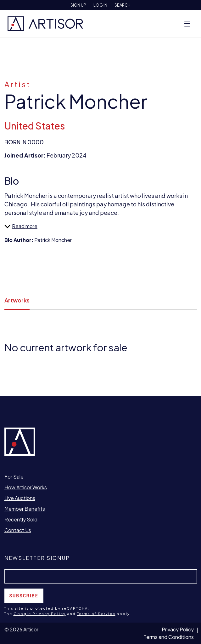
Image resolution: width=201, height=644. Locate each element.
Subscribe (24, 596)
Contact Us (18, 530)
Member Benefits (25, 509)
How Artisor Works (26, 487)
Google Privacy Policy (40, 614)
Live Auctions (20, 498)
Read (15, 226)
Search (123, 5)
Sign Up (78, 5)
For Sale (14, 477)
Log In (100, 5)
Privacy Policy (178, 629)
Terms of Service (96, 614)
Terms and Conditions (169, 637)
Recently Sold (21, 519)
